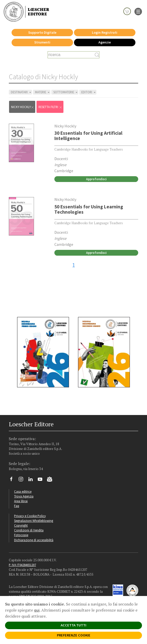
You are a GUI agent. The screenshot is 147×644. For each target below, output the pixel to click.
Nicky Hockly (23, 107)
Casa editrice (23, 491)
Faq (17, 506)
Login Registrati (105, 32)
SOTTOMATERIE (66, 92)
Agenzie (105, 42)
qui (37, 610)
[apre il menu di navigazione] (138, 11)
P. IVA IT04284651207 (22, 565)
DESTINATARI (21, 92)
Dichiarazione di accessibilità (34, 540)
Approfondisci (96, 179)
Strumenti (42, 42)
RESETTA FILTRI (50, 107)
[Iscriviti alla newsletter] (51, 480)
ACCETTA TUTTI (73, 625)
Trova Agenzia (24, 496)
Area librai (21, 501)
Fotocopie (21, 535)
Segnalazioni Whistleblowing (34, 521)
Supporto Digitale (42, 32)
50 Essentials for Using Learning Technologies (89, 209)
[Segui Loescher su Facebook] (13, 480)
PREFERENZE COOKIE (74, 635)
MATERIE (43, 92)
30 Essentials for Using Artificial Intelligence (88, 136)
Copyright (21, 525)
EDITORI (89, 92)
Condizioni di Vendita (29, 530)
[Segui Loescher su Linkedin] (32, 480)
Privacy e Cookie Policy (30, 516)
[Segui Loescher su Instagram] (23, 480)
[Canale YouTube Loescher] (42, 480)
